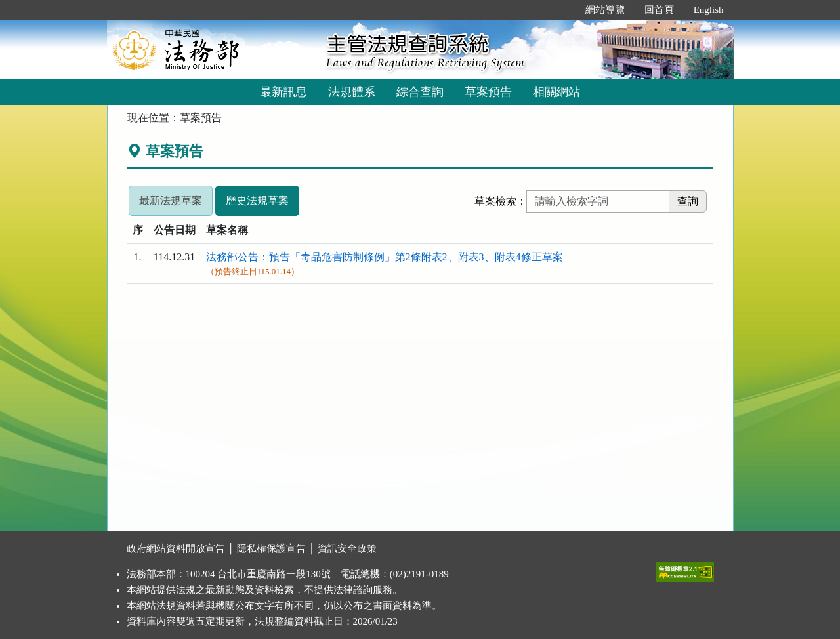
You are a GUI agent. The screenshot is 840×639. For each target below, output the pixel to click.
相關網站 (556, 92)
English (709, 10)
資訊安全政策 (347, 548)
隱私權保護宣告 (271, 548)
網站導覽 (605, 10)
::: (561, 10)
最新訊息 (283, 92)
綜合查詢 (420, 92)
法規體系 (352, 92)
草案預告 (488, 92)
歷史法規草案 (257, 200)
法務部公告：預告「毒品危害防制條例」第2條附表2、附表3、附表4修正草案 (385, 257)
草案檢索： (501, 201)
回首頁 (659, 10)
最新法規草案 (171, 200)
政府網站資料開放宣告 (176, 548)
